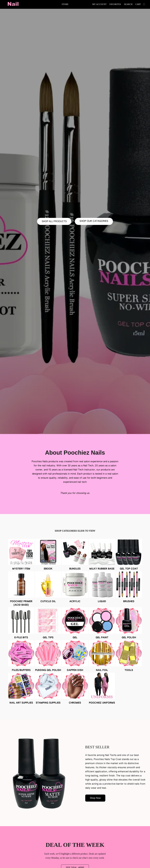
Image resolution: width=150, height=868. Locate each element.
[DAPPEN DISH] (75, 656)
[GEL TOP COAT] (129, 555)
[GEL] (75, 623)
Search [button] (128, 4)
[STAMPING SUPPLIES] (48, 689)
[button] (13, 4)
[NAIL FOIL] (102, 656)
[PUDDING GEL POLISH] (48, 656)
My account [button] (99, 4)
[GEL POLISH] (129, 623)
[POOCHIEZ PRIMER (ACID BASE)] (21, 589)
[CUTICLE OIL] (48, 587)
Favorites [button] (115, 4)
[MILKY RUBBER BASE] (102, 555)
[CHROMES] (75, 689)
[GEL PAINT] (102, 623)
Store (65, 4)
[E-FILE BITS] (21, 623)
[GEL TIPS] (48, 623)
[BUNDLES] (75, 555)
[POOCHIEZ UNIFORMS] (102, 689)
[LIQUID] (102, 587)
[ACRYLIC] (75, 587)
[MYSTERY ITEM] (21, 555)
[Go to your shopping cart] (141, 4)
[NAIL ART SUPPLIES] (21, 689)
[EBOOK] (48, 555)
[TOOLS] (129, 656)
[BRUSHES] (129, 587)
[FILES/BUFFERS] (21, 656)
